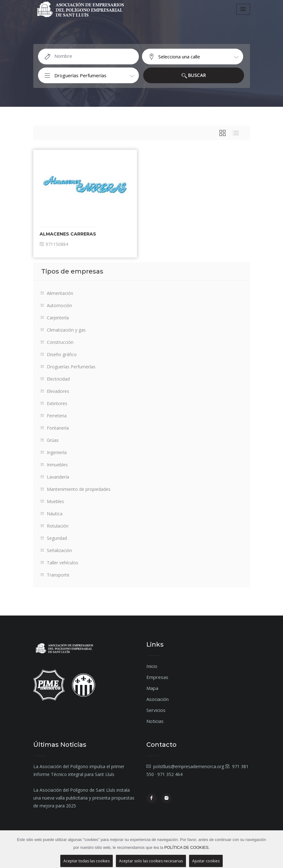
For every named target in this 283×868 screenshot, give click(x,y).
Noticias (155, 721)
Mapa (152, 688)
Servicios (156, 710)
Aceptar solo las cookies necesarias (151, 861)
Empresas (157, 677)
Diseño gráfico (58, 354)
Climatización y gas (63, 330)
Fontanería (54, 428)
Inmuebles (54, 465)
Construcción (57, 342)
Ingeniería (53, 452)
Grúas (49, 440)
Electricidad (55, 379)
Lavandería (54, 477)
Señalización (56, 550)
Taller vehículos (59, 563)
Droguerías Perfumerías (68, 367)
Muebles (52, 501)
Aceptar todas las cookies (87, 861)
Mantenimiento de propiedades (75, 489)
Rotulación (54, 526)
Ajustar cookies (206, 861)
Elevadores (54, 391)
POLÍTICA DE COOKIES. (187, 847)
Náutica (51, 514)
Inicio (152, 666)
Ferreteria (53, 416)
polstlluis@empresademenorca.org (185, 766)
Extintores (53, 403)
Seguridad (53, 538)
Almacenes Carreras (68, 234)
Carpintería (54, 318)
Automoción (56, 305)
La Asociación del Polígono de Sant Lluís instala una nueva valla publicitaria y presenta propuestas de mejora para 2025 (84, 798)
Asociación (158, 699)
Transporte (54, 575)
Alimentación (56, 293)
